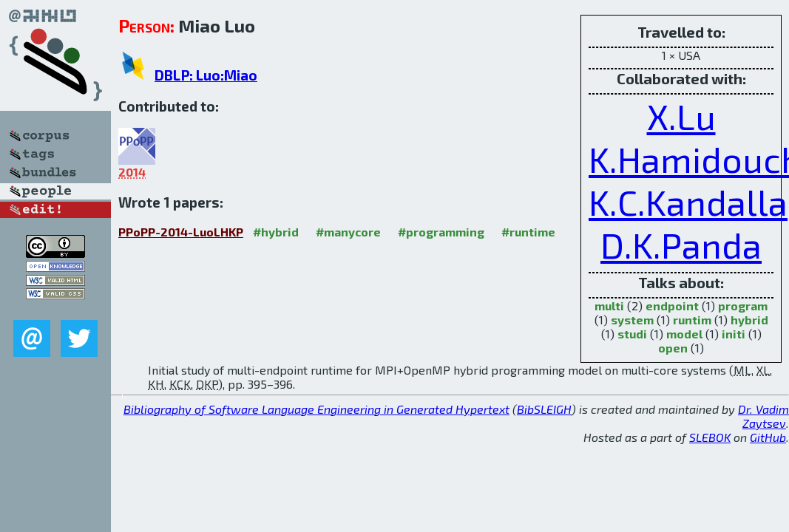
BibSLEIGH (544, 409)
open (673, 348)
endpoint (672, 306)
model (684, 334)
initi (734, 334)
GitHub (768, 437)
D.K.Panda (681, 245)
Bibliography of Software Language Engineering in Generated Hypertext (316, 409)
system (632, 320)
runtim (692, 320)
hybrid (749, 320)
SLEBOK (710, 437)
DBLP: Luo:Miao (206, 75)
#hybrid (276, 232)
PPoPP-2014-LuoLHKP (181, 232)
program (743, 306)
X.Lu (681, 116)
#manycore (348, 232)
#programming (441, 232)
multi (609, 306)
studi (632, 334)
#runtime (528, 232)
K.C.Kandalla (688, 202)
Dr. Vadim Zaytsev (763, 416)
